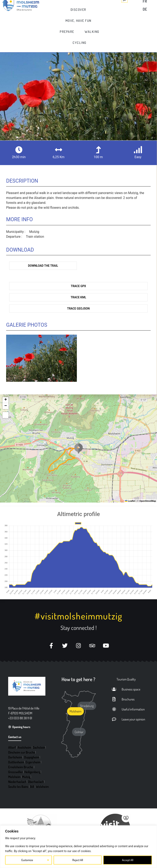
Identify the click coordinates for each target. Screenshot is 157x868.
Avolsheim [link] (24, 747)
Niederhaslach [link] (17, 782)
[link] (79, 10)
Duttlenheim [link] (16, 762)
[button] (78, 448)
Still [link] (32, 787)
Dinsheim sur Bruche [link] (22, 752)
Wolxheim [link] (42, 787)
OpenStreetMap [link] (148, 501)
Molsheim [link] (15, 777)
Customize (27, 860)
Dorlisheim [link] (15, 757)
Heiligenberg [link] (32, 772)
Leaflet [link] (130, 501)
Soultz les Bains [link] (18, 787)
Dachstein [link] (39, 747)
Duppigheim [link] (32, 757)
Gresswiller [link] (16, 772)
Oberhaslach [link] (36, 782)
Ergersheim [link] (33, 762)
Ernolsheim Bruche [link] (21, 767)
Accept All (128, 860)
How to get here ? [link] (78, 679)
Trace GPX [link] (78, 286)
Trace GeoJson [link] (78, 309)
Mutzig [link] (26, 777)
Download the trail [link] (43, 266)
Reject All (78, 860)
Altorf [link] (12, 747)
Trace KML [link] (78, 297)
